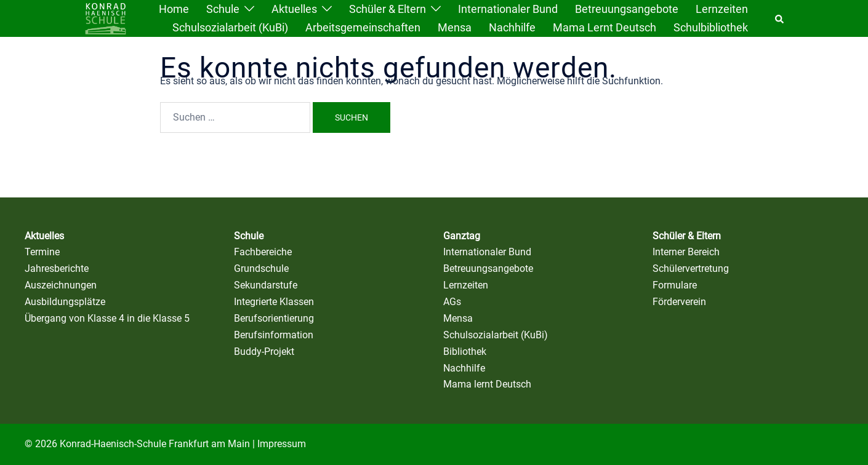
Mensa (455, 27)
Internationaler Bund (508, 9)
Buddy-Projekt (264, 352)
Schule (223, 9)
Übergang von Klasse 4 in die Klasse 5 (107, 318)
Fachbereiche (263, 252)
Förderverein (679, 302)
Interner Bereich (686, 252)
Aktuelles (294, 9)
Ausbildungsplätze (65, 302)
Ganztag (462, 236)
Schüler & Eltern (388, 9)
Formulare (675, 285)
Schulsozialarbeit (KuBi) (230, 27)
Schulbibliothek (711, 27)
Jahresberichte (57, 268)
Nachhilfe (512, 27)
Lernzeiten (722, 9)
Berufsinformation (274, 335)
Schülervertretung (691, 268)
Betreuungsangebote (627, 9)
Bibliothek (465, 352)
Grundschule (261, 268)
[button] (780, 18)
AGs (452, 302)
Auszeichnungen (61, 285)
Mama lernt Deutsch (605, 27)
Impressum (282, 444)
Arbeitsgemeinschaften (363, 27)
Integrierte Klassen (274, 302)
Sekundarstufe (266, 285)
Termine (42, 252)
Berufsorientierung (274, 318)
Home (174, 9)
